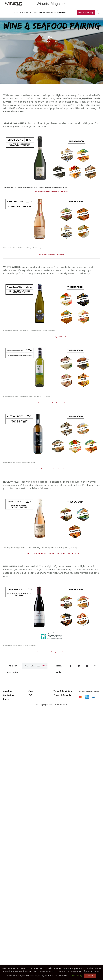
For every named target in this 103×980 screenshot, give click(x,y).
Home (16, 12)
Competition (51, 12)
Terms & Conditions (63, 691)
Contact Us (62, 12)
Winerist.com (60, 705)
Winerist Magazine (51, 4)
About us (8, 691)
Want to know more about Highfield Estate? (51, 337)
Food (34, 12)
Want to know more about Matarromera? (51, 403)
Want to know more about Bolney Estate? (51, 254)
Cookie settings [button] (76, 976)
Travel (22, 12)
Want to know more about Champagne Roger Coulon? (51, 191)
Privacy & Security (62, 695)
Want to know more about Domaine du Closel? (51, 553)
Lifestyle (41, 12)
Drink (29, 12)
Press (6, 699)
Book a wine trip (86, 13)
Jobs (31, 691)
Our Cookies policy (71, 968)
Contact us (9, 695)
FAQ (30, 695)
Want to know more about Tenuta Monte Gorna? (51, 469)
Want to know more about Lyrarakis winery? (52, 652)
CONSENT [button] (90, 976)
